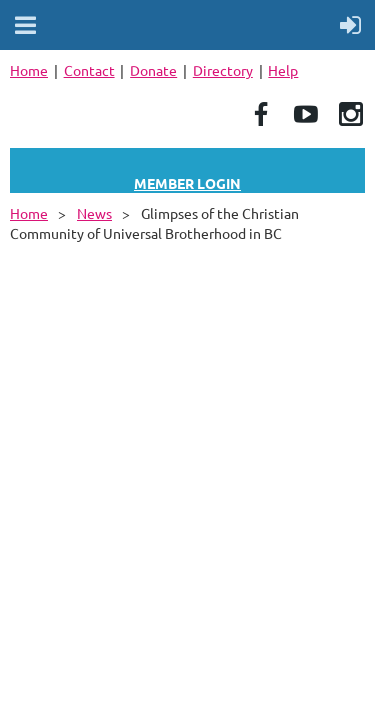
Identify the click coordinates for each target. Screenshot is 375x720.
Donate (153, 70)
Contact (89, 70)
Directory (223, 70)
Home (29, 70)
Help (283, 70)
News (94, 213)
